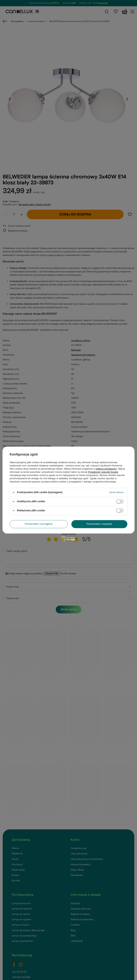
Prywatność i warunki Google (103, 472)
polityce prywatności (106, 469)
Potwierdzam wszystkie (99, 524)
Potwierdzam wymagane (39, 524)
